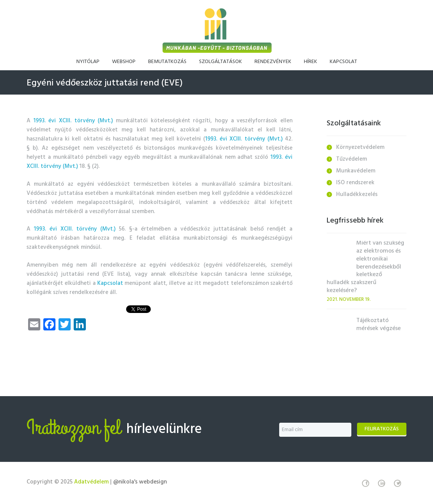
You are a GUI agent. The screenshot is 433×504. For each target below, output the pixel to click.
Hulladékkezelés (357, 194)
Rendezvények (273, 62)
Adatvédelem (91, 482)
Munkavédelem (356, 171)
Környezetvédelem (360, 147)
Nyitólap (88, 62)
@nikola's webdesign (140, 482)
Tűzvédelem (352, 159)
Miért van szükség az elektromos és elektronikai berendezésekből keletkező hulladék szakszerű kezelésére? (365, 267)
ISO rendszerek (355, 183)
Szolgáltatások (220, 62)
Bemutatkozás (167, 62)
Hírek (311, 62)
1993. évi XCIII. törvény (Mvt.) (75, 121)
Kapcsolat (343, 62)
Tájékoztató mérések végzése (378, 325)
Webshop (124, 62)
